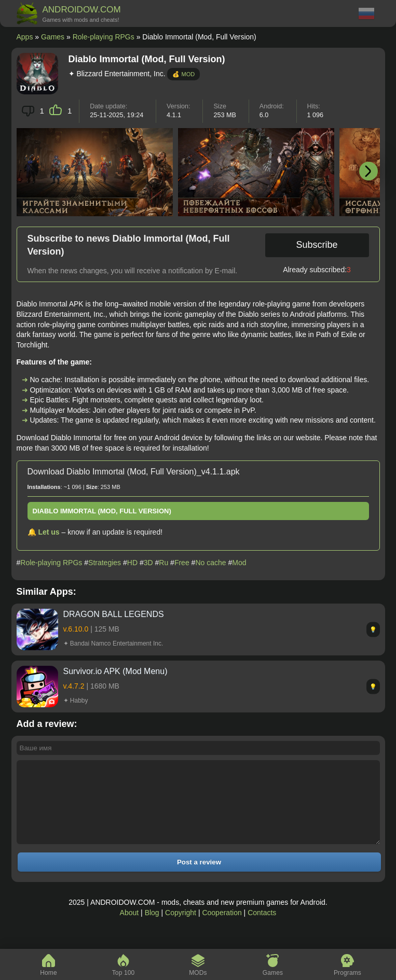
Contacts (262, 928)
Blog (152, 928)
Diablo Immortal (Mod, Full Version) (102, 511)
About (129, 928)
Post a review (199, 878)
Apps (25, 37)
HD (132, 563)
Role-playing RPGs (104, 37)
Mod (239, 563)
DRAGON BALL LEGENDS (114, 614)
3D (148, 563)
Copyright (181, 928)
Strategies (105, 563)
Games (53, 37)
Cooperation (222, 928)
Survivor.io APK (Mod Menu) (115, 671)
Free (182, 563)
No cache (210, 563)
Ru (163, 563)
